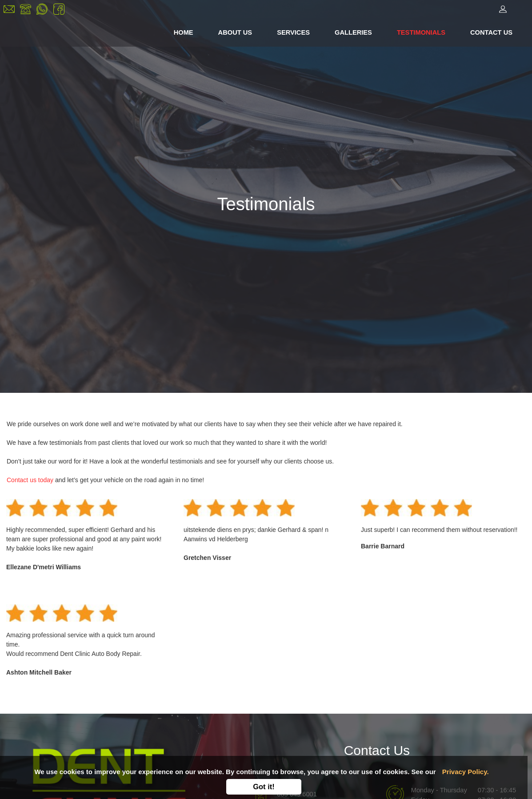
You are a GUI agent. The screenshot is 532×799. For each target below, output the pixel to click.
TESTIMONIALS (421, 32)
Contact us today (30, 480)
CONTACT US (491, 32)
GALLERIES (353, 32)
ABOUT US (235, 32)
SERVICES (293, 32)
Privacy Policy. (466, 772)
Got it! (264, 787)
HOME (185, 32)
